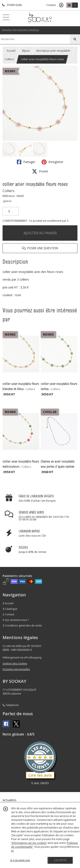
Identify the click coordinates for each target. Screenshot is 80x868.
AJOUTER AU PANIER (40, 233)
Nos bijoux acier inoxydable (53, 51)
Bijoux (26, 51)
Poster (40, 171)
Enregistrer (52, 162)
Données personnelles (16, 669)
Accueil (11, 51)
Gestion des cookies (15, 663)
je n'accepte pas (20, 860)
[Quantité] (11, 211)
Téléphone (11, 705)
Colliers (9, 59)
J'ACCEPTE (60, 860)
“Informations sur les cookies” (29, 843)
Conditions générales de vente (22, 626)
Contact (51, 5)
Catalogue (10, 609)
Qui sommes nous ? (16, 620)
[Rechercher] (75, 39)
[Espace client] (61, 5)
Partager (26, 162)
